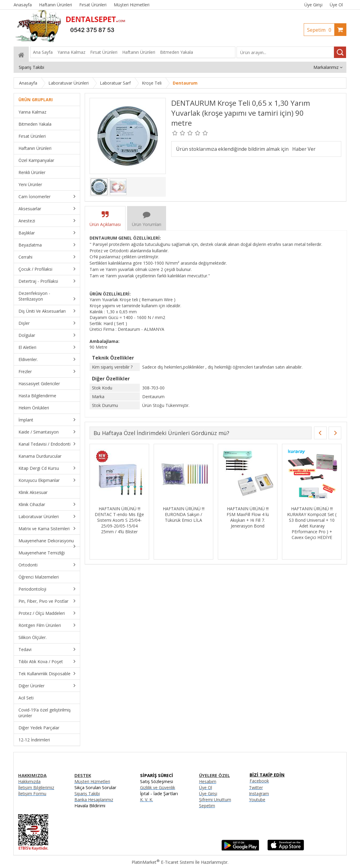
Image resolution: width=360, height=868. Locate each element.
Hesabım (208, 781)
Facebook (259, 781)
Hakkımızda (29, 781)
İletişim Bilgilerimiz (36, 787)
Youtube (257, 800)
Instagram (259, 794)
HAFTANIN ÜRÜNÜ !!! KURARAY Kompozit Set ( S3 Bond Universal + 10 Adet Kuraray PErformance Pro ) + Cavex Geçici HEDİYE (312, 523)
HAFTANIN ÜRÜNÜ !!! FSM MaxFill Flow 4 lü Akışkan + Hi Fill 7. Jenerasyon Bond (248, 517)
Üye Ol (336, 5)
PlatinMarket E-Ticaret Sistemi (163, 862)
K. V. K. (147, 800)
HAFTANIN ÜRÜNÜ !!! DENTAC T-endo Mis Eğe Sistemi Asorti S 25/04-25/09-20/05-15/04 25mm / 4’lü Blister (119, 520)
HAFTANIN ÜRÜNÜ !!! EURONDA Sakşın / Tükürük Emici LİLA (184, 514)
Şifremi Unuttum (215, 800)
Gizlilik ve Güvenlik (158, 787)
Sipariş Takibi (87, 794)
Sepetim (321, 30)
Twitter (256, 787)
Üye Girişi (313, 5)
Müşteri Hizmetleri (92, 781)
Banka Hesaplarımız (94, 800)
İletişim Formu (32, 794)
